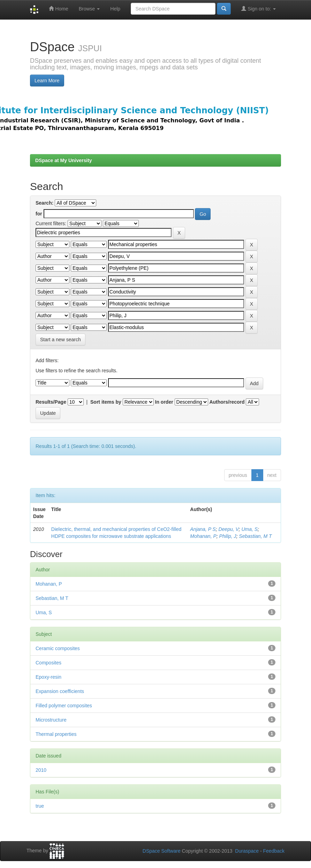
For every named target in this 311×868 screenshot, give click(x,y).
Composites (48, 663)
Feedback (274, 851)
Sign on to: (259, 9)
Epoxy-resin (48, 677)
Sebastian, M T (255, 536)
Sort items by (106, 402)
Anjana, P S (203, 529)
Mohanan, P (203, 536)
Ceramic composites (58, 648)
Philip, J (228, 536)
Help (115, 9)
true (40, 806)
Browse (89, 9)
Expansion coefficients (60, 691)
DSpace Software (162, 851)
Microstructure (51, 720)
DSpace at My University (64, 160)
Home (58, 9)
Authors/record (227, 402)
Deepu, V (228, 529)
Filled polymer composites (64, 706)
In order (164, 402)
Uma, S (249, 529)
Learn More (47, 81)
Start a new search (60, 340)
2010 (41, 770)
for (39, 214)
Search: (44, 203)
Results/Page (51, 402)
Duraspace (247, 851)
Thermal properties (56, 734)
